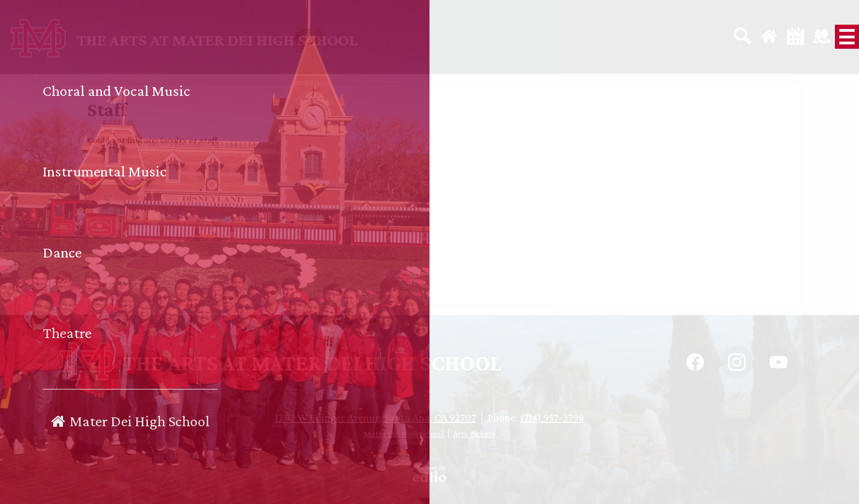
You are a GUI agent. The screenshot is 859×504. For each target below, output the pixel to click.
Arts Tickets (474, 434)
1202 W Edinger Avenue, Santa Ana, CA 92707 (376, 417)
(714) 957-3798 (552, 417)
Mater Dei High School (404, 434)
